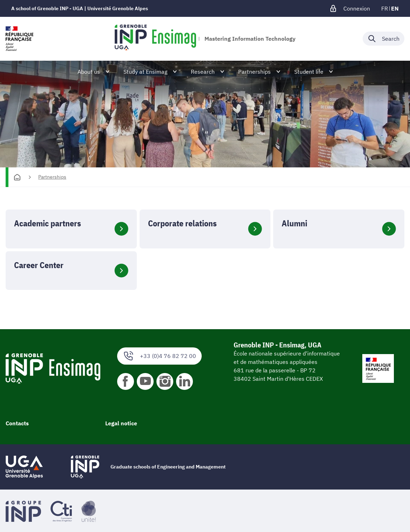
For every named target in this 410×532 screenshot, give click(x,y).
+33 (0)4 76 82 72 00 (159, 356)
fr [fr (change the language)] (385, 8)
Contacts (17, 423)
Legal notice (121, 423)
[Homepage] (17, 177)
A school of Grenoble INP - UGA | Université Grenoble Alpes (80, 8)
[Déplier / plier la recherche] (384, 39)
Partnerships (52, 177)
